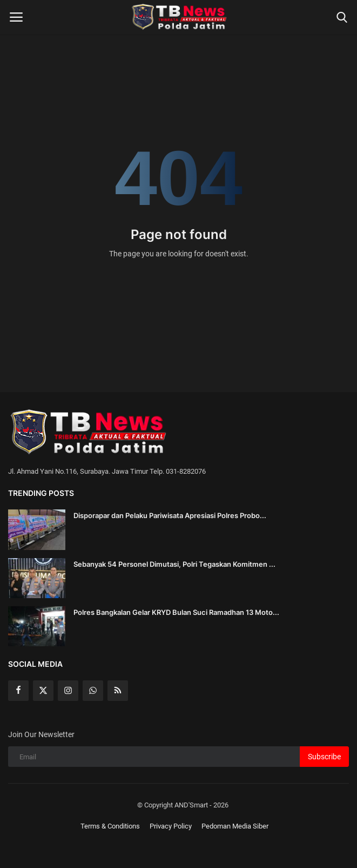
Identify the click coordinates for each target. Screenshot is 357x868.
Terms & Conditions (110, 826)
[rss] (118, 691)
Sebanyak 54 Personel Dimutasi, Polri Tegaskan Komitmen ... (174, 564)
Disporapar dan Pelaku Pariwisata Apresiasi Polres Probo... (170, 515)
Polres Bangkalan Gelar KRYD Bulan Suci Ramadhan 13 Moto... (176, 612)
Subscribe (324, 757)
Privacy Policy (171, 826)
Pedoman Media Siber (235, 826)
